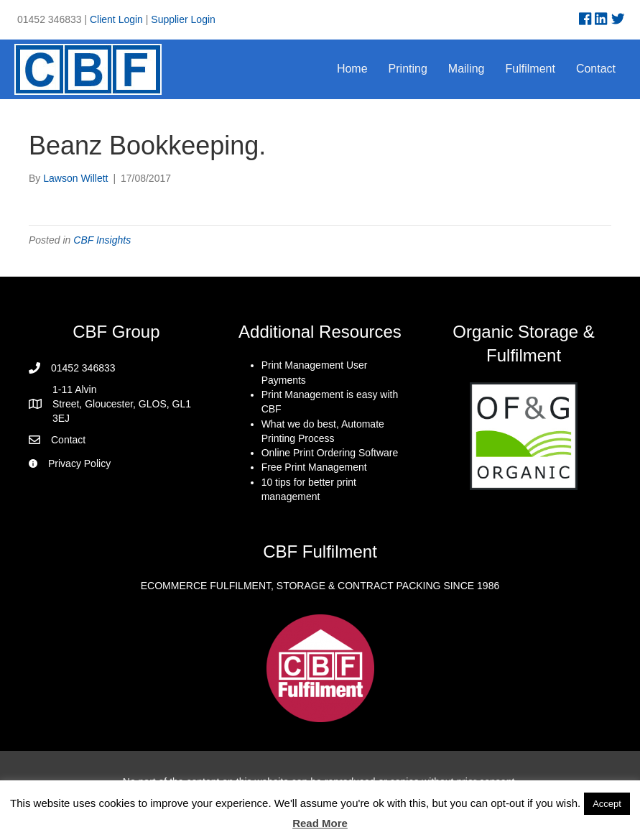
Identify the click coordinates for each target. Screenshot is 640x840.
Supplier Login (183, 19)
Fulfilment (530, 69)
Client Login (116, 19)
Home (352, 69)
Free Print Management (314, 467)
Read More (320, 823)
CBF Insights (102, 240)
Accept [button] (607, 804)
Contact (596, 69)
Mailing (467, 69)
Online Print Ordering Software (330, 453)
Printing (408, 69)
